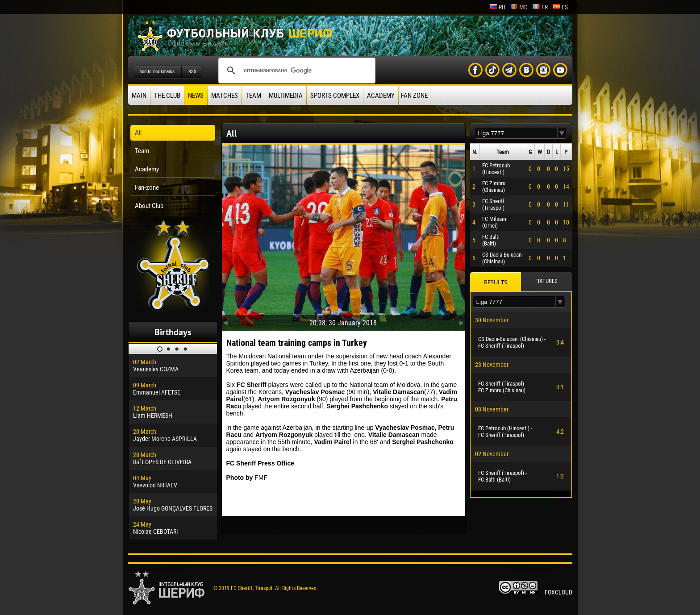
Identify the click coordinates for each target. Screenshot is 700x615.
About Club (149, 206)
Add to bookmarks (157, 72)
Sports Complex (335, 96)
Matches (225, 96)
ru (497, 7)
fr (540, 7)
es (560, 7)
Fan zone (414, 96)
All (138, 133)
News (196, 96)
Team (253, 96)
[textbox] (516, 133)
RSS (192, 72)
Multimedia (286, 96)
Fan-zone (147, 187)
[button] (562, 133)
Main (139, 96)
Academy (381, 96)
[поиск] (296, 71)
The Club (167, 96)
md (519, 7)
